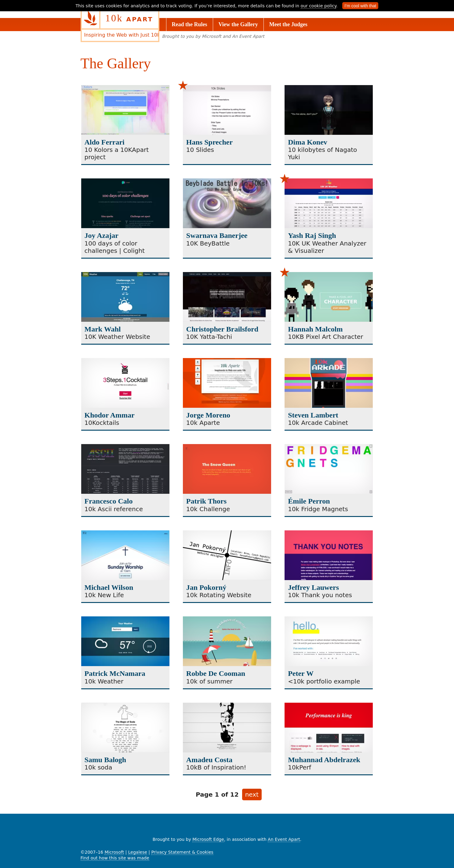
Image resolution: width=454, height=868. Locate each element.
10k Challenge (208, 509)
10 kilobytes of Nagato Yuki (322, 153)
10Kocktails (102, 423)
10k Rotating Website (219, 595)
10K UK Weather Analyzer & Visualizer (327, 247)
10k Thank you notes (320, 595)
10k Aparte (203, 423)
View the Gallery (238, 24)
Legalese (138, 852)
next (253, 795)
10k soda (98, 767)
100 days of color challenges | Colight (115, 247)
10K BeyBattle (208, 243)
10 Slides (200, 150)
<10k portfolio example (324, 681)
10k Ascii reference (114, 509)
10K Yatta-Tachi (209, 337)
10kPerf (300, 767)
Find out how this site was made (115, 858)
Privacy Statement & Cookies (182, 852)
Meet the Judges (288, 24)
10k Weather (104, 681)
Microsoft (114, 852)
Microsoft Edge (208, 839)
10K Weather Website (117, 337)
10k (129, 18)
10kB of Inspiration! (216, 767)
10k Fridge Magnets (318, 509)
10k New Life (104, 595)
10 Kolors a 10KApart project (117, 153)
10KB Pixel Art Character (325, 337)
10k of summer (209, 681)
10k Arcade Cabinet (318, 423)
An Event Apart (284, 839)
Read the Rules (190, 24)
